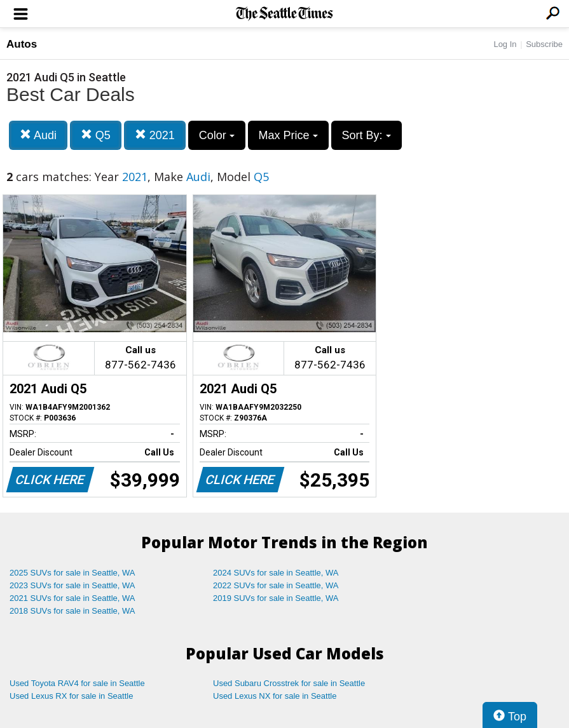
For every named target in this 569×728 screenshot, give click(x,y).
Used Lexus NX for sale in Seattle (275, 696)
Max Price (288, 135)
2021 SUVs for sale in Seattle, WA (72, 598)
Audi (38, 135)
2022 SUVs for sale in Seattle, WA (276, 585)
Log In (505, 44)
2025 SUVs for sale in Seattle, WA (72, 573)
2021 (155, 135)
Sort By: (367, 135)
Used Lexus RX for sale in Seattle (71, 696)
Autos (22, 44)
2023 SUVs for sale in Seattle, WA (72, 585)
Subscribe (544, 44)
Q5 (96, 135)
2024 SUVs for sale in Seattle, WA (276, 573)
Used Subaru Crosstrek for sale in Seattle (289, 683)
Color (217, 135)
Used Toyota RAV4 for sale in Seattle (77, 683)
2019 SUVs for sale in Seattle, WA (276, 598)
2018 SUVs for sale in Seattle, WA (72, 611)
